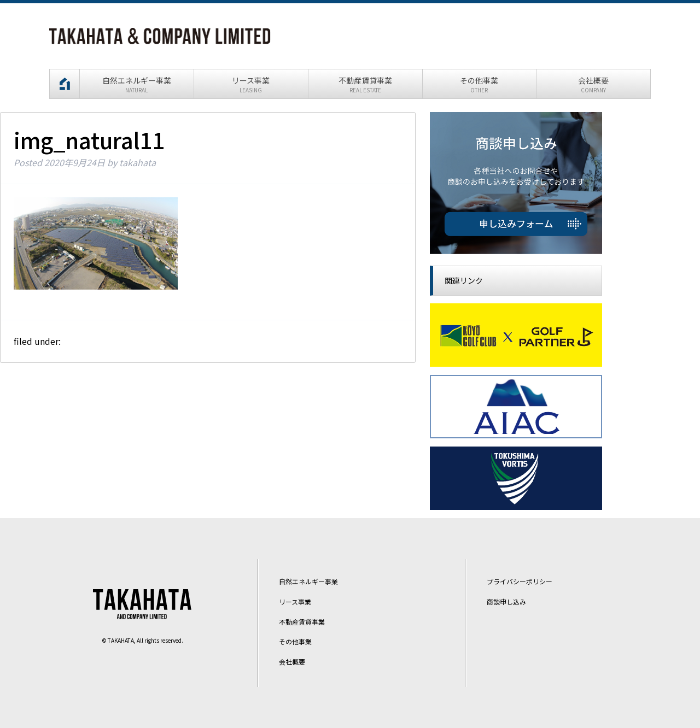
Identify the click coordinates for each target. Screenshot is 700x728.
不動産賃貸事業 (302, 622)
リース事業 (295, 601)
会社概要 (292, 662)
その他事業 (295, 642)
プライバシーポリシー (520, 581)
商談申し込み (506, 601)
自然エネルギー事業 (308, 581)
